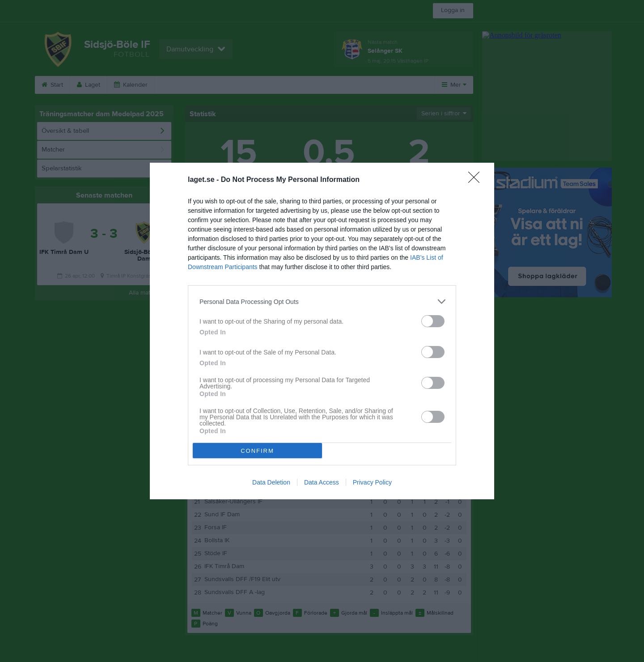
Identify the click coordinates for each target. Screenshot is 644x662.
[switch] (433, 321)
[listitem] (322, 301)
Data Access (322, 482)
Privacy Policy (372, 482)
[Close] (477, 180)
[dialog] (322, 331)
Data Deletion (271, 482)
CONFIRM (257, 451)
